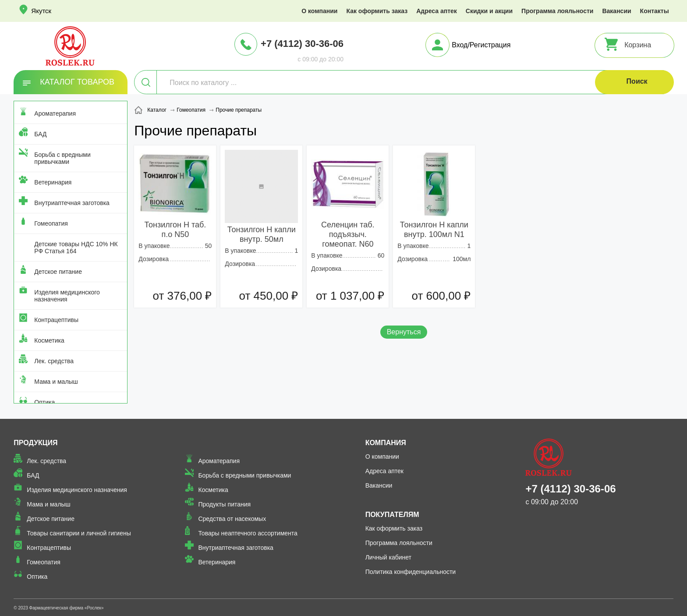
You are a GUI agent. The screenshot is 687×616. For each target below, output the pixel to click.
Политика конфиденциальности (411, 572)
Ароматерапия (55, 113)
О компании (319, 11)
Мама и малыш (56, 382)
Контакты (655, 11)
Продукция (35, 443)
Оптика (44, 402)
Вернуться (404, 332)
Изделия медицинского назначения (67, 296)
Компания (386, 443)
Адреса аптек (437, 11)
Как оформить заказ (377, 11)
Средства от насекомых (232, 519)
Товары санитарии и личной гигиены (79, 533)
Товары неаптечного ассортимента (248, 533)
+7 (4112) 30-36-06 (302, 44)
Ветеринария (53, 182)
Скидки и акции (489, 11)
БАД (40, 134)
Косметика (49, 340)
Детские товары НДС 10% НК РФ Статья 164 (76, 248)
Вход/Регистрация (481, 45)
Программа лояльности (557, 11)
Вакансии (616, 11)
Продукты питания (224, 504)
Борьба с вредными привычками (62, 158)
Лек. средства (54, 361)
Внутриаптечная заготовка (72, 203)
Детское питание (58, 272)
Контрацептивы (56, 320)
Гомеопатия (51, 223)
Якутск (41, 11)
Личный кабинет (388, 557)
